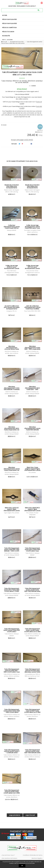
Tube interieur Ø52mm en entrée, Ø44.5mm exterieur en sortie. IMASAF (32, 716)
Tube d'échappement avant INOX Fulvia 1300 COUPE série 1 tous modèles (32, 549)
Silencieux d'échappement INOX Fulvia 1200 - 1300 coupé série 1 (32, 388)
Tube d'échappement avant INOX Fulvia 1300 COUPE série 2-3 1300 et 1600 (12, 590)
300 (32, 396)
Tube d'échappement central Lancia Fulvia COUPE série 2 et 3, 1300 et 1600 (22, 74)
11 (32, 517)
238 (12, 598)
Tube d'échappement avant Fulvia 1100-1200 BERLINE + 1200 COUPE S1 (12, 549)
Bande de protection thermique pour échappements (12, 186)
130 (12, 679)
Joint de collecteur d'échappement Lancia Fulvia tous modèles (32, 307)
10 (35, 477)
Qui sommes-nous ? (8, 855)
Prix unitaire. (32, 472)
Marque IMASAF (12, 230)
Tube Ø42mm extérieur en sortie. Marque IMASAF (12, 554)
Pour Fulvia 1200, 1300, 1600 (32, 311)
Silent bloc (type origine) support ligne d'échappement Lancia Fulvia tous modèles (32, 469)
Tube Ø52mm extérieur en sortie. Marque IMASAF (12, 594)
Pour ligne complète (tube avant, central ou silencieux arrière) (32, 232)
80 (12, 477)
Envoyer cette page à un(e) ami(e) (22, 140)
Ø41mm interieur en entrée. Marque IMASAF (32, 352)
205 (32, 557)
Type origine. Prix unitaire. (12, 513)
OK (22, 866)
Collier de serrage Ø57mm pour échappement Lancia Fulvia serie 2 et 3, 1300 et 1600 (32, 267)
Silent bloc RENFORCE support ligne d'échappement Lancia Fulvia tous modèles (32, 509)
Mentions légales (37, 858)
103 (32, 436)
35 (12, 557)
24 (12, 517)
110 (32, 598)
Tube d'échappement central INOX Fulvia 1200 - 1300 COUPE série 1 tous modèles (12, 711)
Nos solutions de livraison (10, 858)
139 (12, 759)
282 (12, 436)
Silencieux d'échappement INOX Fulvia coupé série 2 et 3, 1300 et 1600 (12, 428)
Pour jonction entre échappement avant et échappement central (32, 273)
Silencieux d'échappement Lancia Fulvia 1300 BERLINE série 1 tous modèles (32, 428)
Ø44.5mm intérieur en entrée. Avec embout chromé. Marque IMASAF (12, 353)
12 (29, 477)
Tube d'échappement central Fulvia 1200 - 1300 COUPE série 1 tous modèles (12, 671)
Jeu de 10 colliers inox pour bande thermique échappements (12, 307)
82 (32, 356)
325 (32, 679)
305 (12, 719)
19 (12, 315)
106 (12, 356)
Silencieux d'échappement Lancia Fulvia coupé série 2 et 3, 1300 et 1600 (12, 469)
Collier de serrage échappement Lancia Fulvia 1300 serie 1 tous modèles (32, 227)
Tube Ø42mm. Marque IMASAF (32, 554)
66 (32, 194)
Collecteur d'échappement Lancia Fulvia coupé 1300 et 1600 (12, 227)
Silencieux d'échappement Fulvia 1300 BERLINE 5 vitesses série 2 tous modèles (12, 388)
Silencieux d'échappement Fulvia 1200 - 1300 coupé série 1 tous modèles (32, 348)
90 (12, 396)
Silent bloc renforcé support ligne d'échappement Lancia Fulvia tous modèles (12, 509)
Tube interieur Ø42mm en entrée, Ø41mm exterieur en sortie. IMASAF (12, 757)
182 (15, 800)
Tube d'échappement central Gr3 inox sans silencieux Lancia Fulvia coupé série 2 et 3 (32, 671)
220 (8, 800)
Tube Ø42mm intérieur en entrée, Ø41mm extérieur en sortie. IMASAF (12, 676)
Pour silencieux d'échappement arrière (12, 272)
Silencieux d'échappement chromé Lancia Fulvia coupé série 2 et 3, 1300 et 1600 (12, 348)
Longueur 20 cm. (12, 311)
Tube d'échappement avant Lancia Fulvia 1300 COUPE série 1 (12, 630)
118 (12, 638)
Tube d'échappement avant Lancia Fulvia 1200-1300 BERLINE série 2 (32, 590)
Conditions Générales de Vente (32, 855)
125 (32, 759)
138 (32, 638)
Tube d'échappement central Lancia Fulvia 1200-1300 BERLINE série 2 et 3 (32, 751)
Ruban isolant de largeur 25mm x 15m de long (12, 191)
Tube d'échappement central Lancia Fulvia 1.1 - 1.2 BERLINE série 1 (12, 751)
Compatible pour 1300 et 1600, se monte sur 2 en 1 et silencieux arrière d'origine (32, 676)
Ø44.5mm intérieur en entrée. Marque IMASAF (12, 433)
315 (12, 235)
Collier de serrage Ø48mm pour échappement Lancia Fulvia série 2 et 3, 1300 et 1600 (12, 267)
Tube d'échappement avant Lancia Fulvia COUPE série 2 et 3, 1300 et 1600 (32, 630)
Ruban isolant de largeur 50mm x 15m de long (32, 191)
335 (32, 719)
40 (12, 194)
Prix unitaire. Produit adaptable (32, 514)
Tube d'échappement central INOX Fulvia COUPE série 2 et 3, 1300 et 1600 (32, 711)
